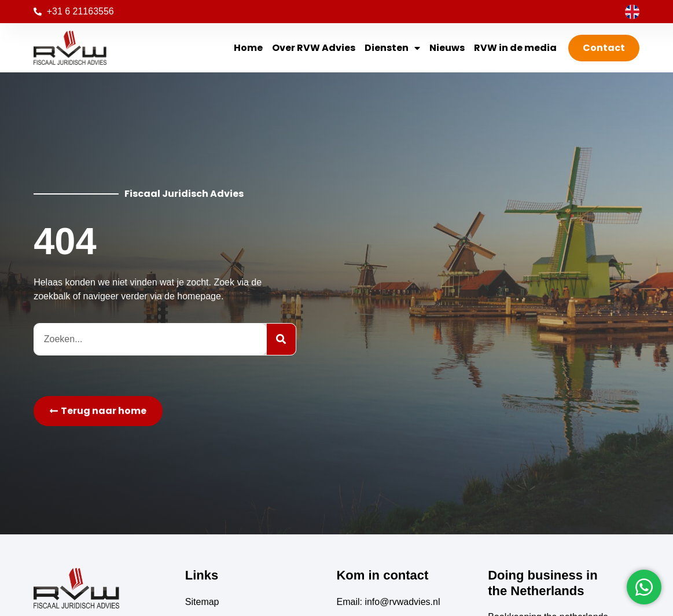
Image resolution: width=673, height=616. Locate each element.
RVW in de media (515, 48)
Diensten (392, 48)
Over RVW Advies (314, 48)
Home (248, 48)
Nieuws (447, 48)
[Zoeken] (281, 339)
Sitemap (202, 602)
